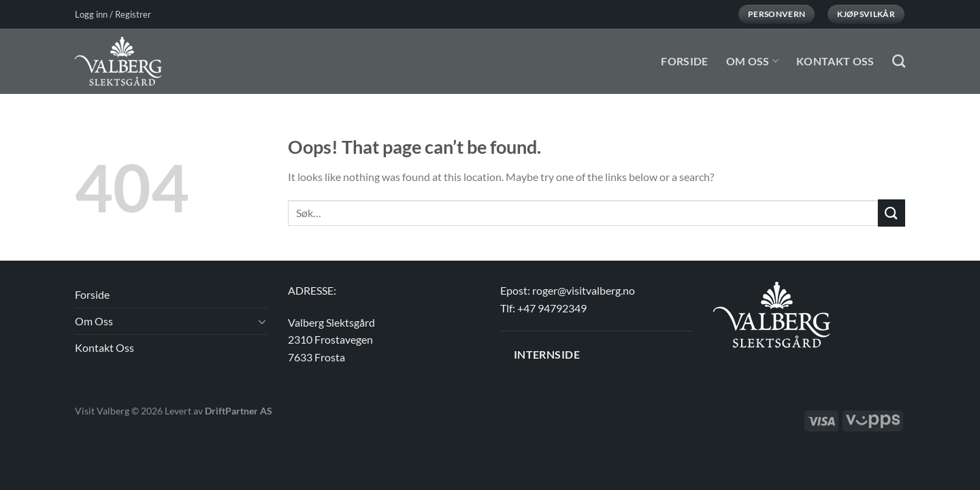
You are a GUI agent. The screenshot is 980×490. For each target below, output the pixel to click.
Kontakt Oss (835, 61)
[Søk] (899, 61)
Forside (684, 61)
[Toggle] (262, 321)
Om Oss (752, 61)
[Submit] (892, 213)
